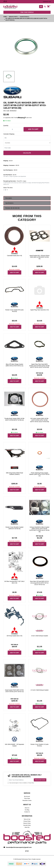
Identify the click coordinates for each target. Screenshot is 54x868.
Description (9, 198)
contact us (47, 2)
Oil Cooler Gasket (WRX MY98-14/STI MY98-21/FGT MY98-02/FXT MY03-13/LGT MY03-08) (40, 420)
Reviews (12, 208)
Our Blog (27, 810)
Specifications (9, 203)
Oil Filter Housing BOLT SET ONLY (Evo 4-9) (14, 582)
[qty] (27, 138)
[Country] (27, 143)
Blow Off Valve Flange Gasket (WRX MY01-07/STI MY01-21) (14, 365)
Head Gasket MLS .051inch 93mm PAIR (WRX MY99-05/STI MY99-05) (40, 257)
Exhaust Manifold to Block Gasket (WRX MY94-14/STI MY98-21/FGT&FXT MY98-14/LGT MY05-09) (40, 529)
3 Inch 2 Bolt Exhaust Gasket (40, 636)
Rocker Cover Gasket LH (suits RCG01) (40, 745)
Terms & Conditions (23, 783)
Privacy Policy (31, 783)
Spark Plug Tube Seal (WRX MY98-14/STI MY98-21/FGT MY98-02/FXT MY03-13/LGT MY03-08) (40, 366)
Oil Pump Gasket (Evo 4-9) (14, 636)
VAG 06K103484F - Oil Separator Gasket (14, 745)
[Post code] (27, 148)
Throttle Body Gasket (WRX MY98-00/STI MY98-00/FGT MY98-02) (14, 419)
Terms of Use (27, 819)
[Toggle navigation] (41, 7)
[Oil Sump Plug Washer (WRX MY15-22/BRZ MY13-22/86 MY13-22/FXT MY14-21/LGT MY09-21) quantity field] (13, 129)
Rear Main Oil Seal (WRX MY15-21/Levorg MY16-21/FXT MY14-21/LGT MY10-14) (40, 583)
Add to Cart (33, 129)
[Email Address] (21, 780)
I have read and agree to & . (21, 783)
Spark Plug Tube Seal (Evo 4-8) (40, 310)
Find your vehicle (27, 12)
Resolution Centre (27, 801)
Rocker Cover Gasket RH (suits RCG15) (14, 311)
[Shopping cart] (48, 7)
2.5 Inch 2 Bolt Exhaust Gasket (40, 690)
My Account (27, 796)
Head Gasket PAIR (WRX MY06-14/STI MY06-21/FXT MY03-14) (14, 691)
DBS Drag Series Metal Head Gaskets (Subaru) (14, 474)
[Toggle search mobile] (44, 7)
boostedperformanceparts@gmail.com (19, 847)
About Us (27, 808)
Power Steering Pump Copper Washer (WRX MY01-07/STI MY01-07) (40, 474)
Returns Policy (27, 823)
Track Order (27, 798)
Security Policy (27, 825)
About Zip (27, 827)
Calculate (27, 153)
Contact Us (27, 812)
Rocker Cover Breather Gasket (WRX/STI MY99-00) (14, 528)
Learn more (29, 118)
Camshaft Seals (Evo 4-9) (14, 256)
